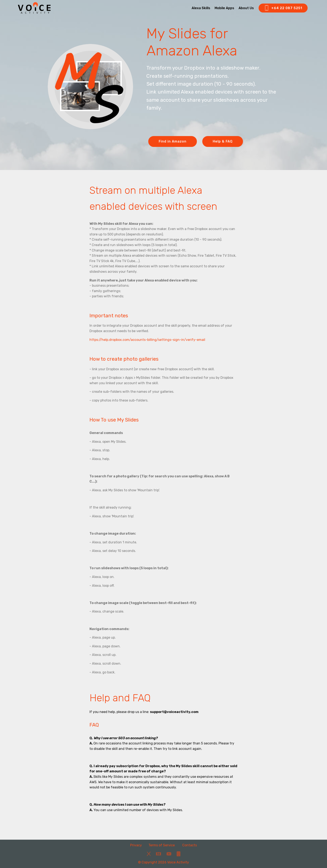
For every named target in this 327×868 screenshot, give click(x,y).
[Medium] (158, 854)
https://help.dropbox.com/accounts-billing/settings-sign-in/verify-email (147, 340)
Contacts (190, 845)
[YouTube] (169, 854)
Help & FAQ (223, 141)
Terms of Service (162, 845)
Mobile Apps (224, 8)
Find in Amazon (173, 141)
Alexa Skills (201, 8)
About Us (246, 8)
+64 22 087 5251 (283, 8)
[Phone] (179, 854)
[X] (149, 854)
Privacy (136, 845)
